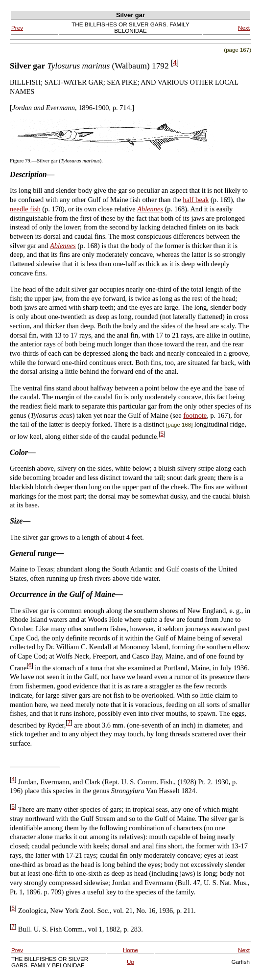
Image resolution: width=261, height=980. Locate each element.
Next (244, 28)
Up (130, 962)
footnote (195, 415)
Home (130, 950)
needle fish (25, 209)
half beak (196, 200)
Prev (17, 28)
